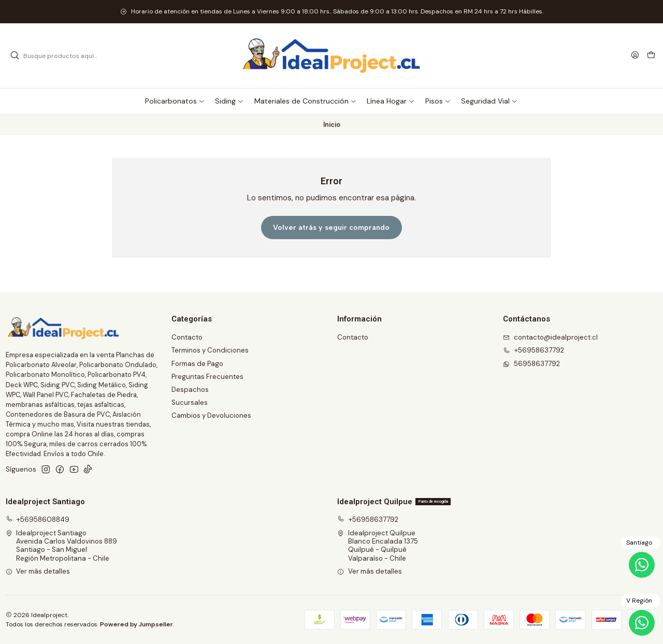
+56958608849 (38, 519)
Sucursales (190, 403)
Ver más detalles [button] (38, 571)
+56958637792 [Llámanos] (534, 350)
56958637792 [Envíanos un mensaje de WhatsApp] (531, 364)
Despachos (190, 390)
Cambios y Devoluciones (211, 415)
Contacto (187, 337)
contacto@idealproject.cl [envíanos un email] (550, 337)
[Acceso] (635, 55)
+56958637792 (368, 519)
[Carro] (651, 56)
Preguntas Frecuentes (207, 377)
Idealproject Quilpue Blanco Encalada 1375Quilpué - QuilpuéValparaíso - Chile (378, 546)
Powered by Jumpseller (136, 624)
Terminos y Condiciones (210, 350)
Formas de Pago (197, 364)
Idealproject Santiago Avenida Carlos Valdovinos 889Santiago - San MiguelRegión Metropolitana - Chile (62, 546)
